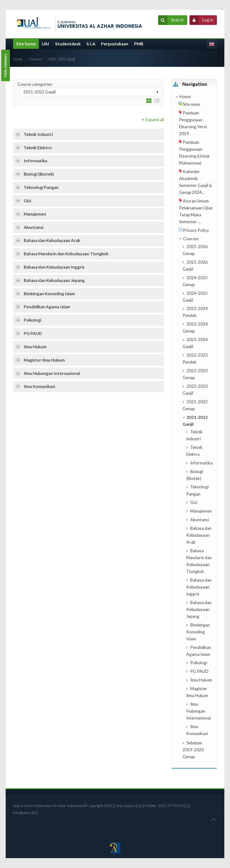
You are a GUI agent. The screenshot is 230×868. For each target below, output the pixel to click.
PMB (139, 44)
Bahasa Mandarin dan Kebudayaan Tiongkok (66, 254)
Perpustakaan (115, 44)
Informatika (35, 161)
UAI (45, 44)
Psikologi (32, 320)
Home (18, 59)
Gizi (27, 201)
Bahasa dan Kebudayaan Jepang (54, 280)
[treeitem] (194, 97)
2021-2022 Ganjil (62, 59)
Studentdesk (68, 44)
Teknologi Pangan (41, 187)
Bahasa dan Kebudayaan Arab (52, 240)
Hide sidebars (5, 65)
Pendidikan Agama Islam (47, 307)
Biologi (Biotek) (39, 174)
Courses (35, 59)
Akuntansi (34, 227)
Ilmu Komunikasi (39, 386)
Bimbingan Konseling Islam (49, 294)
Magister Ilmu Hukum (44, 360)
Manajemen (35, 214)
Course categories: (35, 84)
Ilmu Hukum (35, 347)
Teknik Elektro (38, 148)
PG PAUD (33, 333)
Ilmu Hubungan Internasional (52, 373)
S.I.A (91, 44)
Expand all (155, 120)
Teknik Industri (38, 134)
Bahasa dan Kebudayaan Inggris (54, 267)
